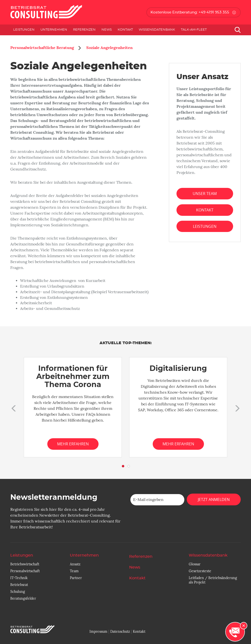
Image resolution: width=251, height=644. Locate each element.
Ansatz (75, 564)
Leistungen (205, 226)
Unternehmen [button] (54, 30)
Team (74, 571)
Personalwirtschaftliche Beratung (42, 48)
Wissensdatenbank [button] (157, 30)
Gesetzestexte (200, 571)
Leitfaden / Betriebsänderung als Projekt (213, 580)
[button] (13, 407)
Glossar (195, 564)
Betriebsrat (19, 585)
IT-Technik (19, 578)
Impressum (98, 632)
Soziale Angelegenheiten (109, 48)
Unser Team (205, 194)
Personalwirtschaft (25, 571)
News (107, 30)
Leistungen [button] (24, 30)
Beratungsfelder (23, 598)
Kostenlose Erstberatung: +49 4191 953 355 (190, 12)
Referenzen (84, 30)
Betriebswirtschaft (25, 564)
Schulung (18, 592)
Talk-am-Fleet (194, 30)
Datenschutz (120, 632)
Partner (76, 578)
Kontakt (125, 30)
